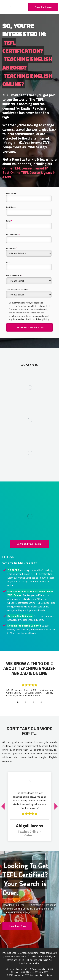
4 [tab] (41, 702)
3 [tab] (33, 702)
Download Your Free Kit (30, 544)
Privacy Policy (46, 975)
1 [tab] (18, 702)
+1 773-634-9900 (40, 972)
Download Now (43, 7)
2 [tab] (26, 702)
